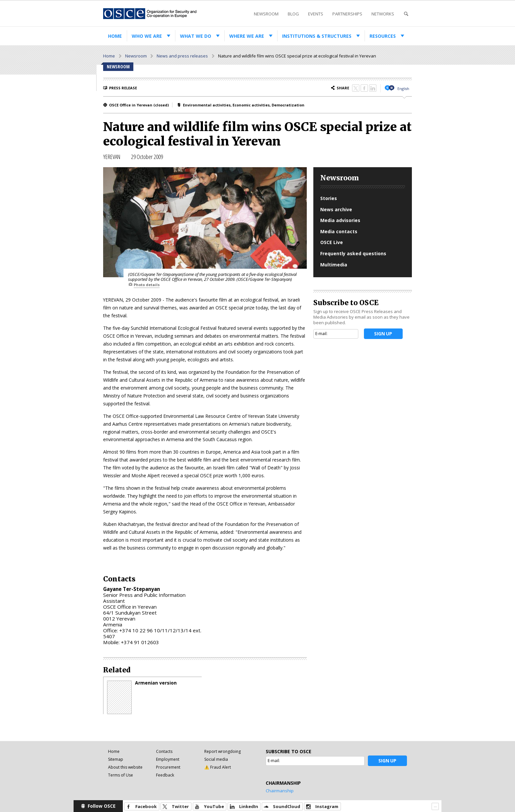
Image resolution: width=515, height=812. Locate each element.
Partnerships (347, 14)
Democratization (288, 105)
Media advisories (340, 220)
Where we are (247, 36)
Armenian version (156, 683)
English (403, 89)
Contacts (164, 751)
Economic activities (251, 105)
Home (115, 36)
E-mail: (321, 334)
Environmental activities (207, 105)
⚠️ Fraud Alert (218, 767)
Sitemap (116, 759)
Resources (383, 36)
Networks (383, 14)
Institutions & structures (317, 36)
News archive (336, 209)
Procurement (168, 767)
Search (406, 14)
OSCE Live (332, 242)
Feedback (165, 775)
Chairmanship (280, 791)
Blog (293, 14)
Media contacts (339, 231)
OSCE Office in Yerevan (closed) (139, 105)
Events (316, 14)
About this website (125, 767)
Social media (216, 759)
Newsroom (266, 14)
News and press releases (182, 56)
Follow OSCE (102, 806)
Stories (329, 198)
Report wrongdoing (223, 751)
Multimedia (334, 265)
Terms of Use (121, 775)
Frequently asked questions (353, 253)
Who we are (147, 36)
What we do (196, 36)
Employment (168, 759)
